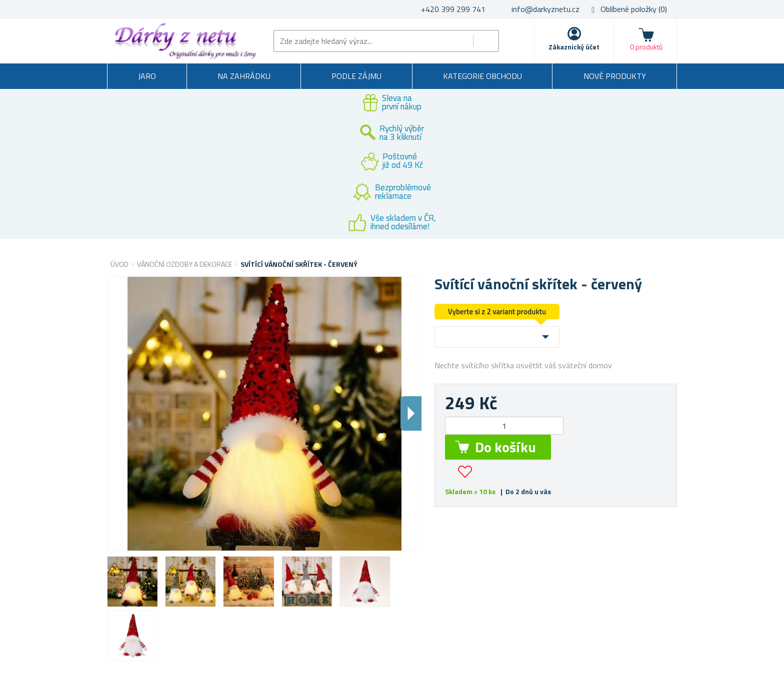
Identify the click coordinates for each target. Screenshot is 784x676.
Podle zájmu (356, 76)
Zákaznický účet (574, 47)
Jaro (147, 76)
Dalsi (411, 413)
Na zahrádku (244, 76)
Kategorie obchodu (482, 76)
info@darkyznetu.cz (545, 9)
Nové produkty (615, 76)
